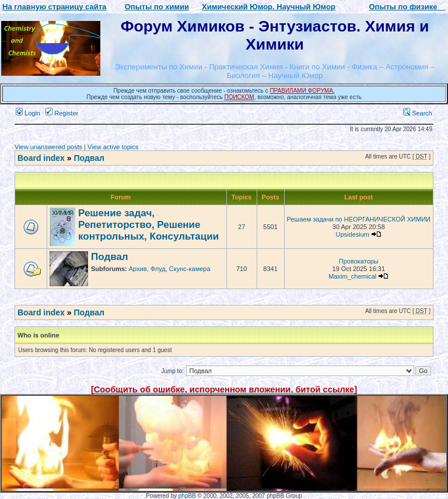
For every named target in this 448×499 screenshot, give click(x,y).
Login (28, 113)
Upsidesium (353, 234)
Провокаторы (359, 261)
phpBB (187, 496)
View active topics (113, 147)
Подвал (89, 158)
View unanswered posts (48, 147)
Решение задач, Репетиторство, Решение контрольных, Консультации (148, 225)
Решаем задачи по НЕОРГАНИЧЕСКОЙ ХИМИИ (359, 219)
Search (418, 113)
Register (62, 113)
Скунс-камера (190, 269)
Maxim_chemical (352, 276)
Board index (41, 158)
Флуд (158, 269)
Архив (138, 269)
